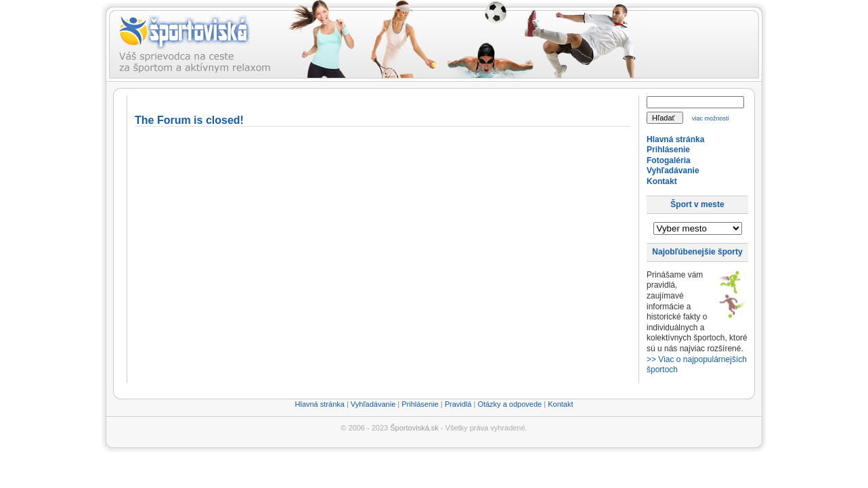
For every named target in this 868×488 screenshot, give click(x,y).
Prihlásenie (668, 150)
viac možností (711, 118)
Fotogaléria (669, 160)
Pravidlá (458, 404)
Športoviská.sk (414, 428)
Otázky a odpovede (509, 404)
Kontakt (662, 181)
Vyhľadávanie (673, 171)
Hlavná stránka (675, 139)
